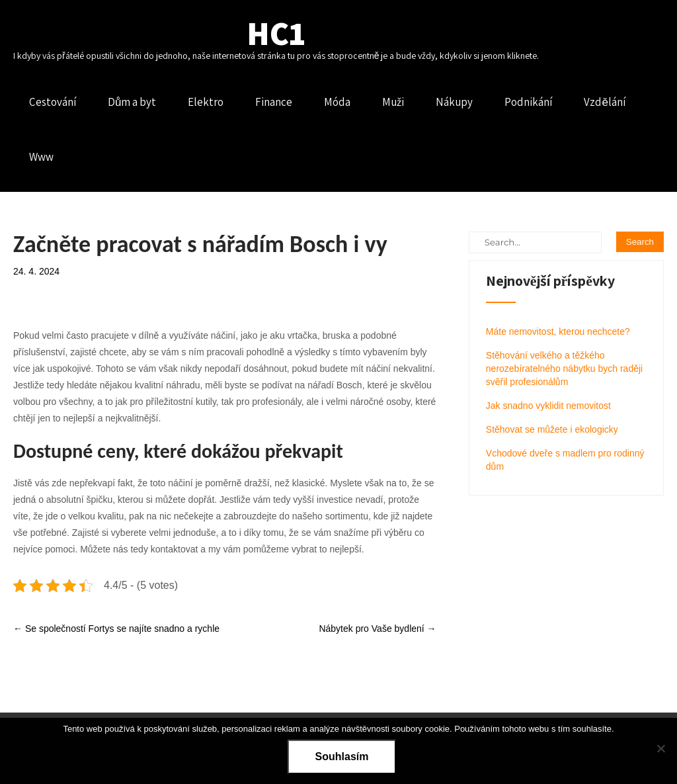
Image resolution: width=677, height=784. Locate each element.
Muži (393, 102)
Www (41, 157)
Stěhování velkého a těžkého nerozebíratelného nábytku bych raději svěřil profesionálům (564, 369)
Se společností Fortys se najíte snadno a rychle (116, 629)
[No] (660, 748)
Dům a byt (132, 102)
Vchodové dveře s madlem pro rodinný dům (565, 460)
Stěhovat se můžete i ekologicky (552, 429)
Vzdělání (604, 102)
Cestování (53, 102)
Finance (274, 102)
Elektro (206, 102)
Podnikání (528, 102)
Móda (337, 102)
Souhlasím (342, 757)
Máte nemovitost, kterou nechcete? (558, 331)
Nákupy (454, 102)
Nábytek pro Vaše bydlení (377, 629)
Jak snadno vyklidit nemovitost (548, 406)
